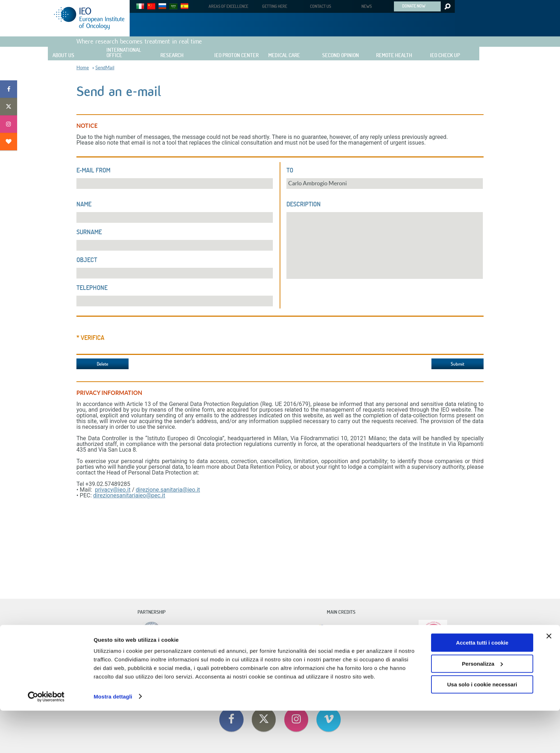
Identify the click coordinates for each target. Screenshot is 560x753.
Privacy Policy (356, 660)
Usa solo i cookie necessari (482, 727)
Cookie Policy (329, 660)
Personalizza (482, 706)
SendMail (105, 68)
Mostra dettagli (113, 739)
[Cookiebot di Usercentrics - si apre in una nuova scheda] (46, 739)
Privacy (308, 660)
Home (83, 68)
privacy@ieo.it (113, 490)
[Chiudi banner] (549, 679)
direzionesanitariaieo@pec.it (129, 495)
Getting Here (253, 660)
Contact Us (229, 660)
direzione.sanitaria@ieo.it (168, 490)
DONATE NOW (414, 6)
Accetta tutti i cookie (482, 685)
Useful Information (283, 660)
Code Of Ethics (205, 660)
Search (447, 6)
